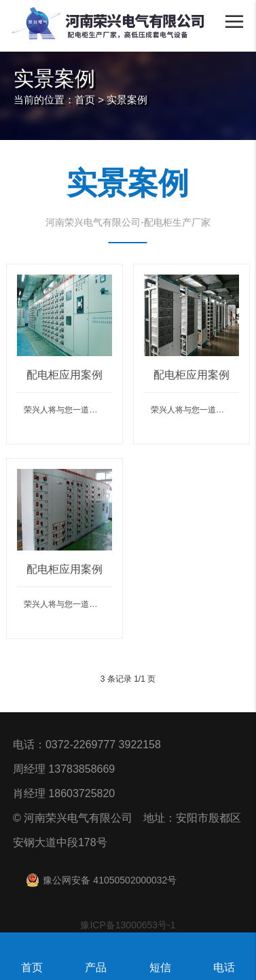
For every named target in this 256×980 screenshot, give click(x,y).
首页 (85, 100)
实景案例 (127, 100)
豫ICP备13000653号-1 (128, 925)
